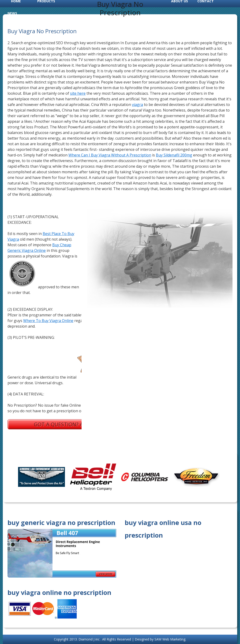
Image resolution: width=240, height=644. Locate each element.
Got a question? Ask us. (66, 424)
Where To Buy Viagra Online (48, 321)
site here (78, 93)
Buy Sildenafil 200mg (174, 155)
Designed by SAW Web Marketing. (160, 639)
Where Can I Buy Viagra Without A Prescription (110, 155)
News (12, 13)
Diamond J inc (90, 639)
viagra (137, 105)
